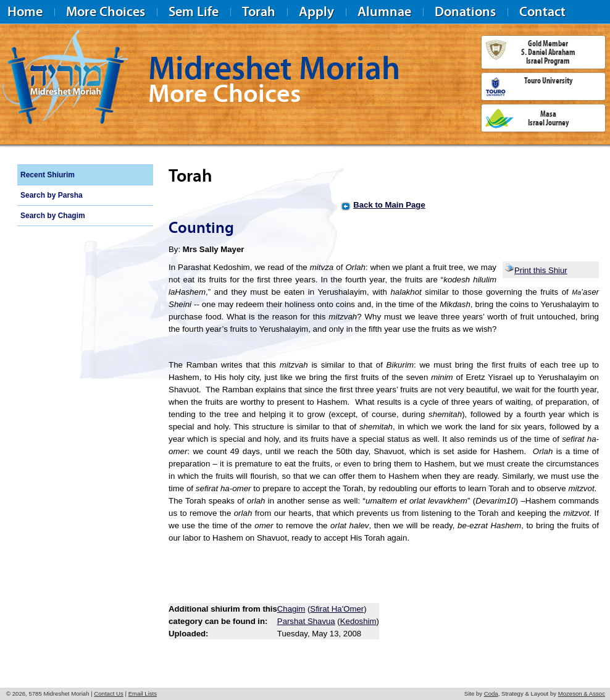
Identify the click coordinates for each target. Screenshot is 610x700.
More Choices (106, 11)
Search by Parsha (52, 195)
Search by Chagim (53, 216)
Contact (542, 11)
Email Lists (143, 694)
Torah (259, 11)
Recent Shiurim (48, 175)
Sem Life (194, 11)
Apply (316, 11)
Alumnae (384, 11)
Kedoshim (358, 621)
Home (25, 11)
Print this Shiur (536, 270)
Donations (465, 11)
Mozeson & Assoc (582, 694)
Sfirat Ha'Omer (337, 609)
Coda (491, 694)
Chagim (291, 609)
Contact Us (108, 694)
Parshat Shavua (306, 621)
